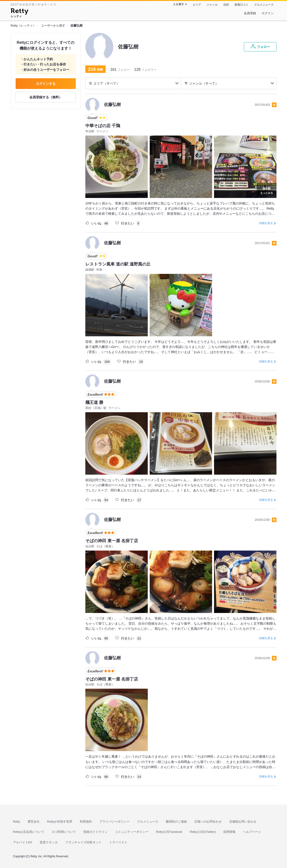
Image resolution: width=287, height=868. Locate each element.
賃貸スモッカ (49, 842)
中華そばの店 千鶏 (103, 126)
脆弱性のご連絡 (176, 822)
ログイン (268, 13)
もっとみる (267, 190)
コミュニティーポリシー (132, 832)
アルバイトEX (23, 842)
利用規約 (86, 822)
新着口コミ (242, 5)
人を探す (179, 4)
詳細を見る (266, 223)
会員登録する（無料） (46, 97)
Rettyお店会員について (29, 832)
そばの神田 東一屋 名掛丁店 (112, 541)
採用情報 (229, 832)
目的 (226, 5)
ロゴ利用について (64, 832)
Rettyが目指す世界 (60, 822)
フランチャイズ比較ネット (83, 842)
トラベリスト (118, 842)
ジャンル (212, 5)
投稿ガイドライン (96, 832)
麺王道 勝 (94, 402)
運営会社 (34, 822)
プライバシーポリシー (114, 822)
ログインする (46, 84)
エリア (197, 5)
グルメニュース (264, 5)
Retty (17, 822)
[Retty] (19, 12)
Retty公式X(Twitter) (203, 832)
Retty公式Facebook (169, 832)
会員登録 (250, 13)
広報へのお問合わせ (208, 822)
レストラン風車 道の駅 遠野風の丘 (118, 264)
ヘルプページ (252, 832)
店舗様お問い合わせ (243, 822)
